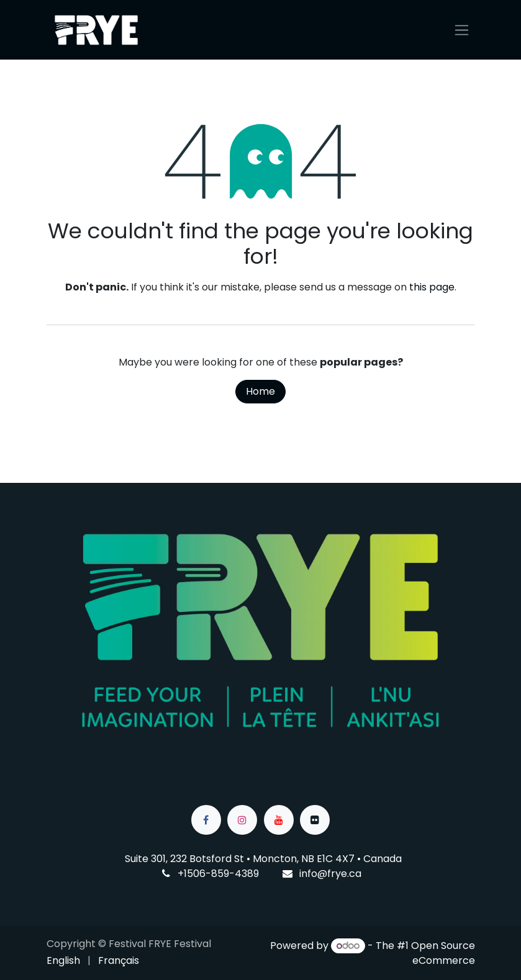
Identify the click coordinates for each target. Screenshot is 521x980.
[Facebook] (206, 820)
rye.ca (346, 874)
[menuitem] (63, 961)
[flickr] (315, 820)
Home (260, 391)
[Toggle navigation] (462, 30)
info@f (315, 874)
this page (432, 287)
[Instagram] (242, 820)
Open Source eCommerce (443, 953)
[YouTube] (279, 820)
